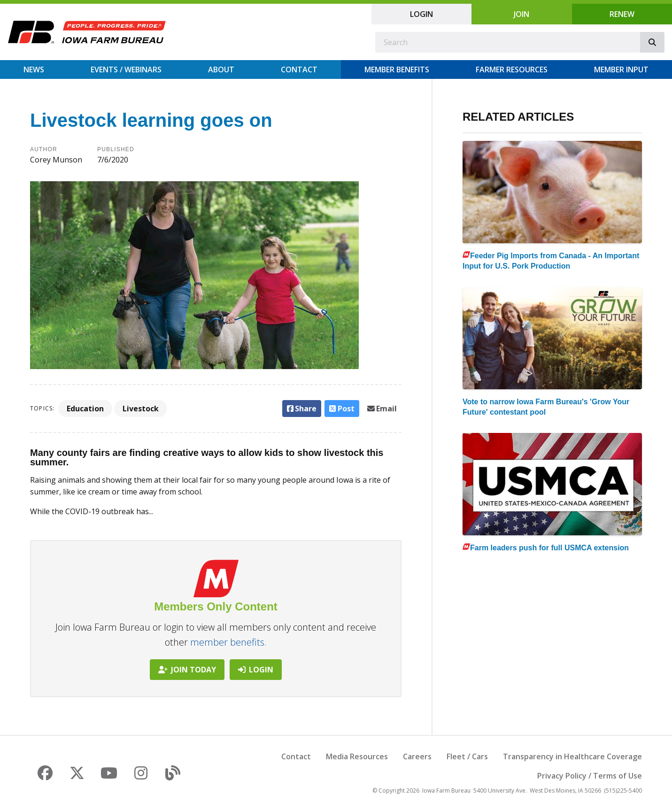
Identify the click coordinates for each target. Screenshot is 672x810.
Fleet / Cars (467, 756)
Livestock (141, 409)
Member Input (621, 69)
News (34, 69)
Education (85, 409)
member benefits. (228, 642)
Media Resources (357, 756)
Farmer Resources (512, 69)
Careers (417, 756)
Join (521, 14)
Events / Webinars (126, 69)
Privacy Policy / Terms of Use (590, 776)
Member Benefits (397, 69)
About (221, 69)
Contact (299, 69)
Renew (622, 14)
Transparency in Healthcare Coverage (572, 756)
